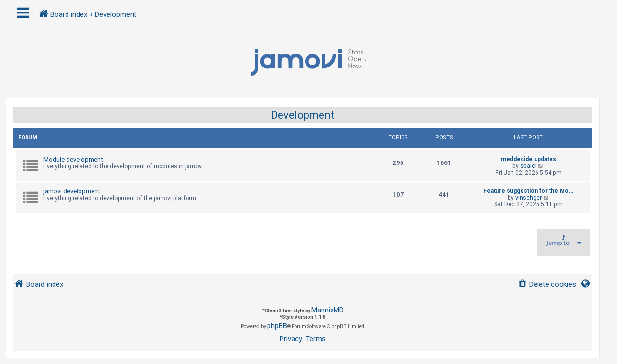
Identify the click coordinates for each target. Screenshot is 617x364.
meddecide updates (529, 159)
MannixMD (328, 310)
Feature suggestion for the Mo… (528, 191)
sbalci (528, 166)
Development (303, 115)
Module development (73, 159)
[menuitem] (547, 285)
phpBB (277, 326)
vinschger (529, 198)
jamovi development (72, 191)
